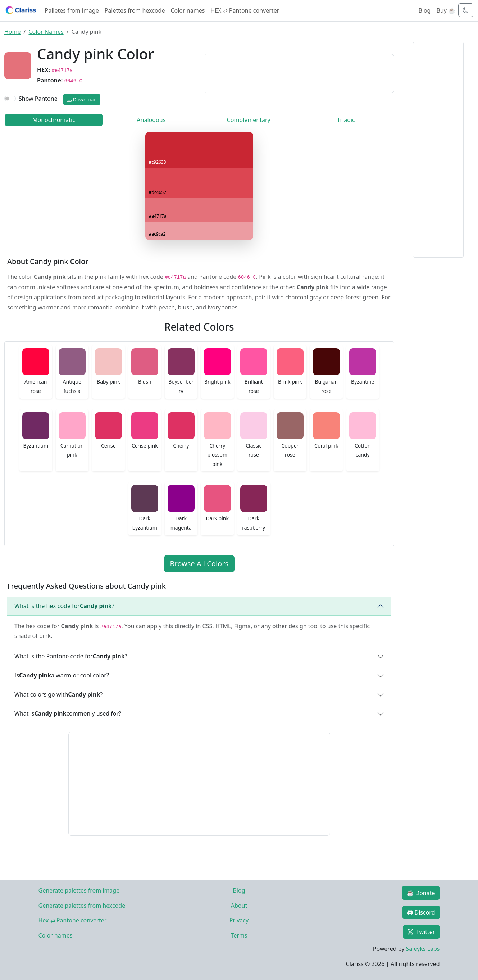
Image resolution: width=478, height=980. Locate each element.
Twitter (421, 932)
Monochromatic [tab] (54, 120)
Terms (239, 935)
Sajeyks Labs (423, 949)
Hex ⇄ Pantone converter (73, 920)
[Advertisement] (299, 72)
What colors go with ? (58, 694)
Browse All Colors (199, 564)
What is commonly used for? (68, 713)
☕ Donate (421, 893)
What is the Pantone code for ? (71, 656)
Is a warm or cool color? (62, 675)
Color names (188, 10)
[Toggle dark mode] (466, 10)
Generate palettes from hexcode (82, 906)
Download (82, 99)
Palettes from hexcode (135, 10)
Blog (424, 10)
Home (13, 32)
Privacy (239, 920)
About (239, 906)
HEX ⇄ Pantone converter (245, 10)
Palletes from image (72, 10)
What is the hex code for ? (64, 606)
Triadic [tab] (346, 120)
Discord (421, 912)
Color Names (46, 32)
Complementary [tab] (249, 120)
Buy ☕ (446, 10)
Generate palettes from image (79, 890)
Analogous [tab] (151, 120)
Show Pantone (38, 99)
